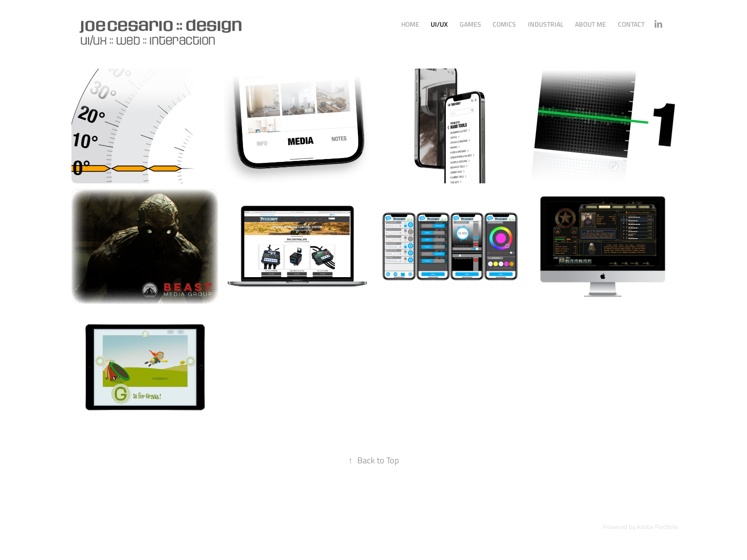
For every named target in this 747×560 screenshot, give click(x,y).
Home (410, 24)
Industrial (546, 24)
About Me (591, 24)
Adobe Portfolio (657, 527)
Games (470, 24)
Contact (631, 24)
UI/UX (439, 24)
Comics (504, 24)
